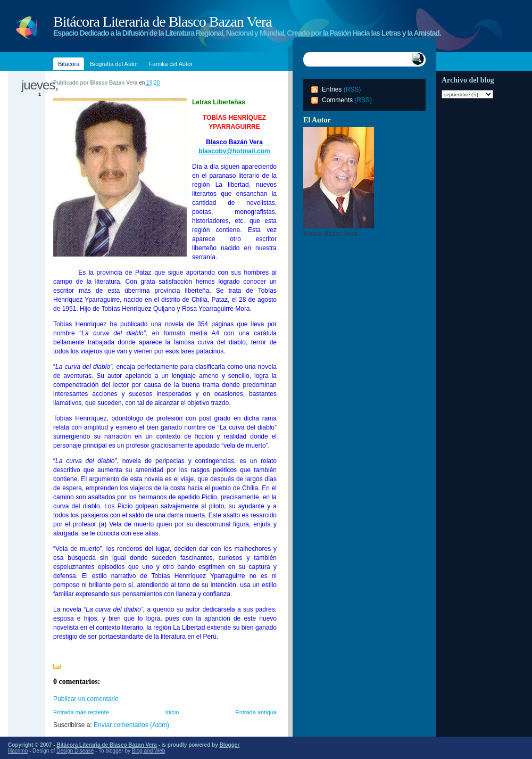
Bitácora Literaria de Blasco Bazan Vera (163, 22)
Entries (332, 89)
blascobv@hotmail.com (234, 151)
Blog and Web (149, 751)
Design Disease (75, 751)
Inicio (172, 712)
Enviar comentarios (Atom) (131, 725)
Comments (337, 100)
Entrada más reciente (81, 712)
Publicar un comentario (86, 699)
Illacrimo (18, 751)
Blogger (230, 745)
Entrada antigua (256, 712)
